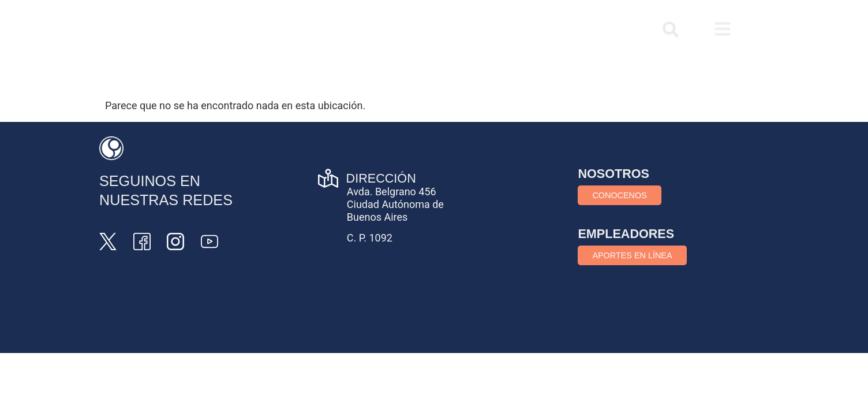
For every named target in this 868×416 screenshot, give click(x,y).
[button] (670, 30)
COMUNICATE (587, 29)
